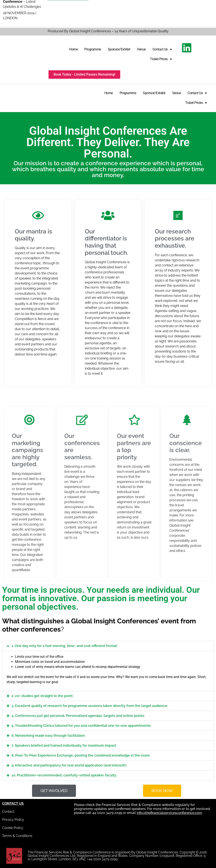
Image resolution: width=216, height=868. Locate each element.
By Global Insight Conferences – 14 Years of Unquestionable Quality (116, 31)
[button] (108, 646)
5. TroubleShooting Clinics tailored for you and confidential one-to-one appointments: (82, 726)
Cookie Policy (13, 828)
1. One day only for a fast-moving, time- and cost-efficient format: (65, 646)
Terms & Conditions (17, 836)
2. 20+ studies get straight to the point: (43, 696)
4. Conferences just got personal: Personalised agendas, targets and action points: (78, 716)
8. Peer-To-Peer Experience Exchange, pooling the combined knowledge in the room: (81, 755)
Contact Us (162, 49)
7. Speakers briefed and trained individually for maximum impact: (64, 745)
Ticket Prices (161, 59)
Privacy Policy (13, 820)
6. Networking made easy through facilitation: (49, 736)
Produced (55, 31)
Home (73, 49)
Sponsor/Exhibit (119, 49)
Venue (141, 49)
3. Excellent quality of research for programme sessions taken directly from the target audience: (90, 706)
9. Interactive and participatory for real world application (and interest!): (69, 765)
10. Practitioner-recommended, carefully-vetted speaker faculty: (64, 775)
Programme (93, 49)
